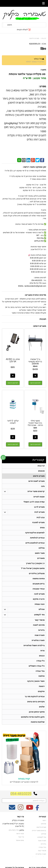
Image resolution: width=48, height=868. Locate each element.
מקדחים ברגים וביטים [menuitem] (36, 708)
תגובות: (43, 319)
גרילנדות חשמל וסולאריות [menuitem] (34, 650)
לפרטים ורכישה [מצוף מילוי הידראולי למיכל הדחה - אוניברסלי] (35, 444)
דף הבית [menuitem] (41, 466)
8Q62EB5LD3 (35, 44)
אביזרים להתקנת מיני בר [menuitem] (35, 702)
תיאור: (43, 70)
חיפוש (10, 25)
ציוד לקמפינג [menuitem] (39, 618)
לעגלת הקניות (22, 30)
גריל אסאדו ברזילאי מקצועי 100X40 (35, 361)
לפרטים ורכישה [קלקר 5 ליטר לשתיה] (13, 444)
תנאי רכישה (20, 840)
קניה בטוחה (24, 786)
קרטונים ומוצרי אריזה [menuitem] (36, 492)
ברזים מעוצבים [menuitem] (39, 587)
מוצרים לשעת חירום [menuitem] (37, 482)
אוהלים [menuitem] (42, 613)
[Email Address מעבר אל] (12, 816)
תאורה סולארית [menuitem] (38, 645)
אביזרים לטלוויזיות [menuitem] (37, 540)
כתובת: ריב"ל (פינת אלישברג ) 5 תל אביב (13, 832)
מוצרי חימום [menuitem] (40, 555)
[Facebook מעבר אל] (37, 816)
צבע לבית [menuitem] (41, 519)
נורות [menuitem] (42, 655)
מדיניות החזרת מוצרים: (35, 295)
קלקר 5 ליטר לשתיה (13, 422)
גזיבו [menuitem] (43, 487)
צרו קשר (20, 823)
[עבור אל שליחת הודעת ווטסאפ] (3, 457)
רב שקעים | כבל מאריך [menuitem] (35, 566)
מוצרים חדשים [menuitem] (39, 476)
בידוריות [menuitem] (41, 634)
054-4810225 (21, 800)
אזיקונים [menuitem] (41, 697)
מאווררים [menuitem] (41, 561)
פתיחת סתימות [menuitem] (39, 582)
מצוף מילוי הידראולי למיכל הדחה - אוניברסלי (35, 423)
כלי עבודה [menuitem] (40, 666)
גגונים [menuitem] (42, 529)
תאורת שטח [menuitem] (40, 640)
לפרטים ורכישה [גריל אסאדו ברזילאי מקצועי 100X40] (35, 383)
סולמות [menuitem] (42, 681)
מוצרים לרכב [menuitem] (39, 508)
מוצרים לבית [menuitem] (39, 513)
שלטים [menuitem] (42, 713)
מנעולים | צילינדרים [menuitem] (37, 576)
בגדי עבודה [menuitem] (40, 676)
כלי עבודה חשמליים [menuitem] (37, 671)
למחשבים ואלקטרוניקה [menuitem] (35, 534)
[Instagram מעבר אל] (21, 816)
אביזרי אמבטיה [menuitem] (39, 592)
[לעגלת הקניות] (24, 30)
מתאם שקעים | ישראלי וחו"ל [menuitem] (33, 571)
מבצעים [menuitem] (41, 471)
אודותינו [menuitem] (44, 831)
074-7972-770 (14, 837)
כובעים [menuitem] (42, 660)
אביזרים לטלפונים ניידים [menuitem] (35, 545)
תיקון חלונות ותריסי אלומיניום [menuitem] (33, 723)
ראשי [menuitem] (44, 827)
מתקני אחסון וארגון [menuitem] (37, 718)
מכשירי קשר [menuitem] (40, 624)
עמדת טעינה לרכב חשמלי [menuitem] (34, 503)
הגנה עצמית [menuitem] (40, 608)
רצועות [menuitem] (42, 692)
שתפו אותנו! (20, 847)
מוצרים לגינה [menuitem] (39, 597)
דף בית (44, 38)
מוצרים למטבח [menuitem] (38, 524)
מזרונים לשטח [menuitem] (39, 629)
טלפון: (22, 837)
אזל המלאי (38, 59)
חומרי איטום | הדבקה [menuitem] (36, 687)
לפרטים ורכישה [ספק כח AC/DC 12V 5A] (13, 383)
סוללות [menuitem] (42, 550)
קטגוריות (38, 460)
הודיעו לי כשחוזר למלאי (35, 62)
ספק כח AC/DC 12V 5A (13, 360)
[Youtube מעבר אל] (30, 816)
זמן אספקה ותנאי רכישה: (34, 167)
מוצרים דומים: (39, 326)
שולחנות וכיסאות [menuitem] (38, 729)
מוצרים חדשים (34, 38)
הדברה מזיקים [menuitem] (39, 603)
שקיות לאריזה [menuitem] (39, 498)
